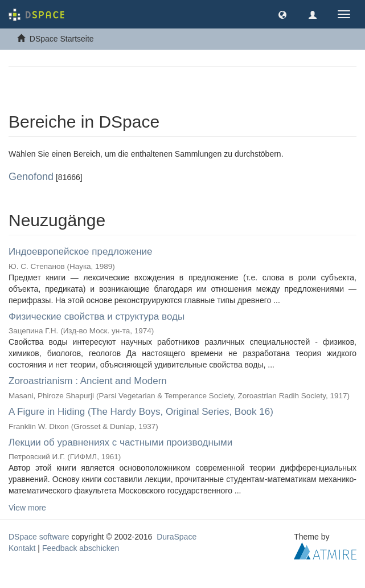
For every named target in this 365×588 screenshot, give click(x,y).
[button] (282, 14)
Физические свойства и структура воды (97, 317)
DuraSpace (177, 537)
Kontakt (22, 548)
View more (27, 508)
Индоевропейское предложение (81, 252)
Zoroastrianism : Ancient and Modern (88, 381)
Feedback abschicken (81, 548)
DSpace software (39, 537)
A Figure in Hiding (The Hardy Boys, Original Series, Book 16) (141, 412)
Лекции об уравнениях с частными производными (120, 442)
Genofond (31, 177)
